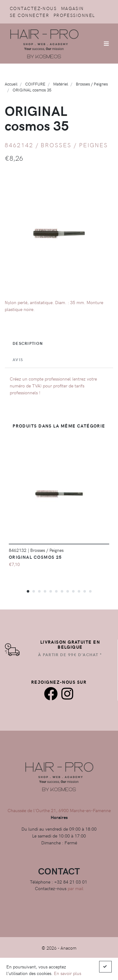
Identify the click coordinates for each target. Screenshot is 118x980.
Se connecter (29, 15)
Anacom (68, 948)
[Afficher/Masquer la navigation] (106, 44)
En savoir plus (67, 973)
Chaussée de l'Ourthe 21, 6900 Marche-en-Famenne (59, 810)
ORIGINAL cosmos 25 (35, 557)
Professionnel (74, 15)
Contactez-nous (33, 8)
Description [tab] (28, 343)
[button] (28, 591)
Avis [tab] (18, 360)
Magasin (73, 8)
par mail (76, 888)
